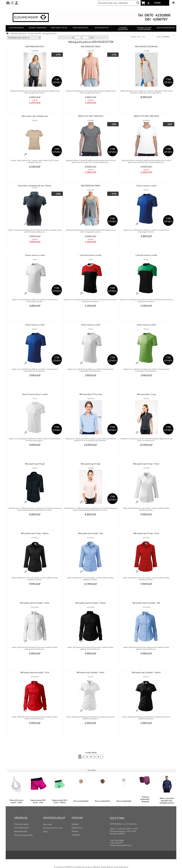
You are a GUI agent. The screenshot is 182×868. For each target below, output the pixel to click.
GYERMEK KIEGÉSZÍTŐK (123, 29)
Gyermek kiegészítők (23, 835)
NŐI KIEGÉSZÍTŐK (102, 28)
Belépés (75, 824)
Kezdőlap (76, 835)
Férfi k (17, 828)
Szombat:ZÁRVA (117, 834)
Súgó (45, 831)
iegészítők (24, 828)
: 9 (126, 831)
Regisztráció (77, 828)
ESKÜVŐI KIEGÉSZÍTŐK (166, 28)
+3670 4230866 (117, 840)
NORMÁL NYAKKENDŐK (38, 28)
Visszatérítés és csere (53, 828)
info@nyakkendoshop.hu (121, 845)
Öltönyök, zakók (21, 824)
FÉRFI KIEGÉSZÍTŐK (80, 28)
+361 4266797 (116, 843)
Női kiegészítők (21, 831)
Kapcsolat (47, 824)
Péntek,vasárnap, (117, 831)
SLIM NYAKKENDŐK (16, 28)
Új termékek (92, 770)
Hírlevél (75, 831)
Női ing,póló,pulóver (50, 33)
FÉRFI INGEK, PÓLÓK (59, 28)
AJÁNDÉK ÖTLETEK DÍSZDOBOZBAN (144, 29)
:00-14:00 (131, 831)
